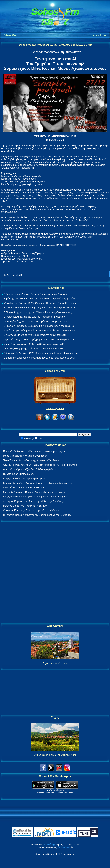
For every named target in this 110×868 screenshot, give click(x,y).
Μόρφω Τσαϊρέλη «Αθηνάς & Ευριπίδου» (25, 456)
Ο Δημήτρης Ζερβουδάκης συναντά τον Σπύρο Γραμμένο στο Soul (39, 358)
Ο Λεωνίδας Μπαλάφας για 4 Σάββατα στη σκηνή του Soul (35, 335)
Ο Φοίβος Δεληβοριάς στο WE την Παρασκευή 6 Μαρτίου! (34, 317)
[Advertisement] (55, 573)
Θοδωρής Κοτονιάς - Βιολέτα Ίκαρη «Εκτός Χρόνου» (31, 510)
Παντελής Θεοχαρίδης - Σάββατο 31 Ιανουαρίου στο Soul (34, 349)
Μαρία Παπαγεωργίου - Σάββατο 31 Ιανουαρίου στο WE (34, 344)
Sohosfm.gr (49, 844)
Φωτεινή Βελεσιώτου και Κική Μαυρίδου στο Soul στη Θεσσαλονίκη (39, 308)
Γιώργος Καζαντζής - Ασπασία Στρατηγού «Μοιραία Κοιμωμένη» (37, 483)
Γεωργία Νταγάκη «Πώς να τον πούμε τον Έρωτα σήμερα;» (35, 497)
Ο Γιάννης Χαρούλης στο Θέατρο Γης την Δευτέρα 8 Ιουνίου (35, 294)
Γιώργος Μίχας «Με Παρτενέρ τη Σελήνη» (25, 506)
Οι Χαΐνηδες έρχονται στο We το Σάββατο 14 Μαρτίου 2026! (35, 321)
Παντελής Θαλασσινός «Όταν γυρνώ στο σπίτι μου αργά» (34, 451)
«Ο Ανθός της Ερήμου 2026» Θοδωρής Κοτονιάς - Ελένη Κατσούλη (40, 303)
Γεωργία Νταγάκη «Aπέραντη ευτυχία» (24, 478)
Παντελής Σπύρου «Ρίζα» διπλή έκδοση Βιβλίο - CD (31, 469)
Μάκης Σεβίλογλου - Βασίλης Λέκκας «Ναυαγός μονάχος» (34, 492)
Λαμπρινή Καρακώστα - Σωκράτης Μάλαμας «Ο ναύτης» (33, 501)
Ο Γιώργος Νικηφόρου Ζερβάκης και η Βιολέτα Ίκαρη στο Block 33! (39, 326)
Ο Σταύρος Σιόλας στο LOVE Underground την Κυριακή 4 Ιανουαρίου (41, 353)
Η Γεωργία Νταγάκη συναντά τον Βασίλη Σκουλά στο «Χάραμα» (37, 515)
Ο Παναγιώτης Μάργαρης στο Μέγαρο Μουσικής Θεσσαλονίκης (38, 312)
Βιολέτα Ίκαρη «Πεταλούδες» (19, 474)
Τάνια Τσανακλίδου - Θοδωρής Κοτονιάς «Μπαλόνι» (31, 460)
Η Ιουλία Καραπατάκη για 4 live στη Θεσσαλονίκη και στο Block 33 (39, 330)
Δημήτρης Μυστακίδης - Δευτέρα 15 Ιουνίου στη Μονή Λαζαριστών (39, 299)
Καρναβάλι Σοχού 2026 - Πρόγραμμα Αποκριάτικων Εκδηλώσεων (39, 339)
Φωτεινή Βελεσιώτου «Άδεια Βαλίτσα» (23, 487)
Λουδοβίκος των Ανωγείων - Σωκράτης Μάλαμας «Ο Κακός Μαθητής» (41, 465)
